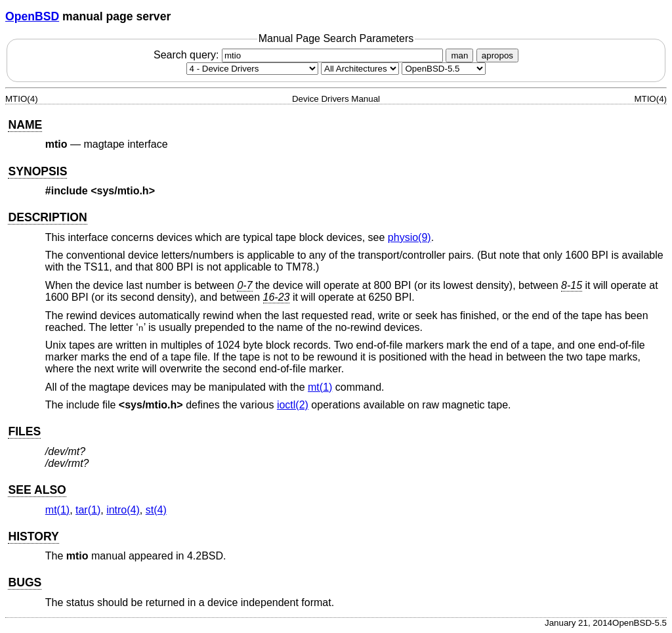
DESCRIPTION (47, 217)
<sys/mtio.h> (123, 191)
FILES (24, 431)
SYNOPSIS (37, 171)
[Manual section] (252, 69)
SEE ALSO (37, 490)
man (459, 55)
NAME (25, 125)
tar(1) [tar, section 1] (88, 510)
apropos (497, 55)
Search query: (300, 55)
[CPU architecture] (360, 69)
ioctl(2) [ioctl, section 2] (293, 405)
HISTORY (33, 536)
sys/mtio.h (151, 405)
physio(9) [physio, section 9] (409, 237)
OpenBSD (32, 16)
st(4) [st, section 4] (156, 510)
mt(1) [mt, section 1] (320, 387)
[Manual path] (444, 69)
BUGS (25, 582)
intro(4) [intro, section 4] (123, 510)
